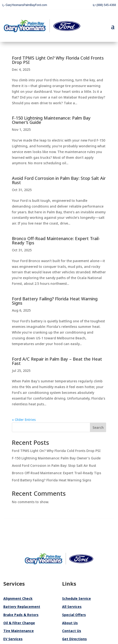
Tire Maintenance (19, 631)
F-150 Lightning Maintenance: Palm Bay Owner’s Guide (51, 120)
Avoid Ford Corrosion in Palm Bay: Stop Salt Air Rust (59, 180)
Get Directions (74, 639)
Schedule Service (76, 598)
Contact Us (72, 631)
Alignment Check (18, 598)
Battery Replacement (22, 607)
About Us (70, 623)
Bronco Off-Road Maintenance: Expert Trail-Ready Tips (56, 241)
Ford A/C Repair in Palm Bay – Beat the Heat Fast (57, 361)
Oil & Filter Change (19, 623)
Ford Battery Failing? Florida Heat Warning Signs (55, 301)
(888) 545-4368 (104, 5)
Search (98, 427)
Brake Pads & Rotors (21, 615)
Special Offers (74, 615)
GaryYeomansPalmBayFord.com (25, 5)
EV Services (13, 639)
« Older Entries (24, 420)
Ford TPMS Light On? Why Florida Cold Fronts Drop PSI (58, 60)
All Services (72, 607)
